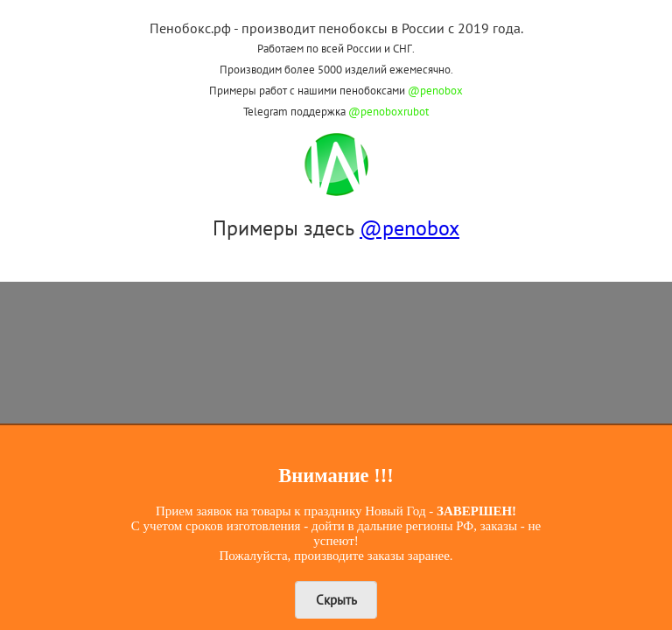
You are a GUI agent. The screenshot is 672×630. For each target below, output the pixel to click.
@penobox (435, 91)
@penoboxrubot (388, 112)
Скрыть (336, 600)
